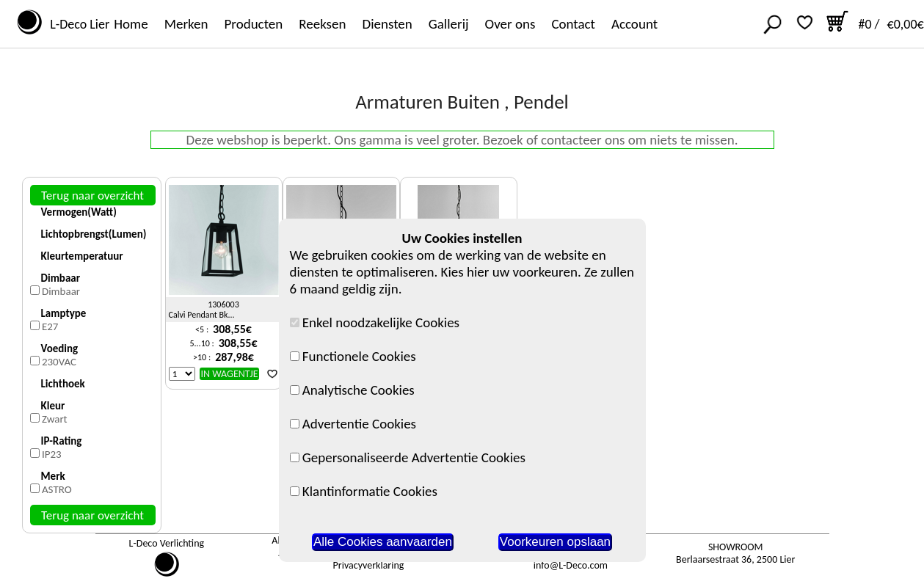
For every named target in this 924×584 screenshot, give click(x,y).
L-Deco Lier (77, 24)
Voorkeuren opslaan (555, 542)
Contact (573, 24)
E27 (50, 326)
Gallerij (449, 24)
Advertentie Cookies (353, 424)
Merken (186, 24)
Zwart (55, 419)
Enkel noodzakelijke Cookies (375, 322)
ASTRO (57, 489)
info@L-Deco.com (571, 565)
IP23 (52, 454)
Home (131, 24)
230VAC (59, 362)
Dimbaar (61, 291)
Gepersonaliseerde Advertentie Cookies (408, 457)
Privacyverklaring (369, 565)
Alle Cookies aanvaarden (383, 542)
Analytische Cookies (352, 390)
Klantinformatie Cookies (364, 491)
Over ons (510, 24)
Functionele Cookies (353, 356)
